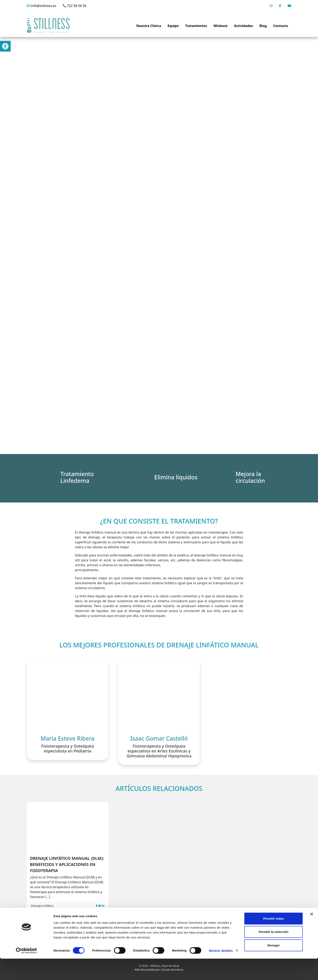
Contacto (281, 26)
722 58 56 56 (75, 6)
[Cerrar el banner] (312, 935)
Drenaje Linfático (42, 906)
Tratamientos (196, 26)
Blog (263, 26)
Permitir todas (274, 940)
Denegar (274, 967)
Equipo (173, 26)
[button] (5, 46)
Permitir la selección (274, 953)
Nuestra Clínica (149, 26)
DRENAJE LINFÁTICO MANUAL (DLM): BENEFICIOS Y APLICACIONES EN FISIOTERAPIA (67, 864)
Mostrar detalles (221, 972)
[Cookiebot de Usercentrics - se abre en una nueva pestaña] (26, 972)
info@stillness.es (42, 6)
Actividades (244, 26)
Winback (221, 26)
